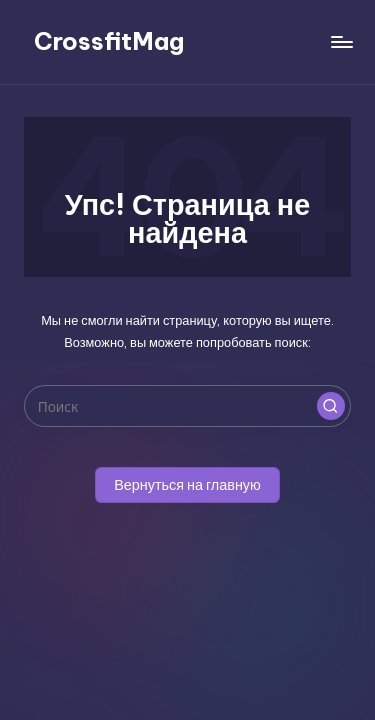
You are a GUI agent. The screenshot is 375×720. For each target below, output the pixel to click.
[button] (331, 406)
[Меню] (341, 41)
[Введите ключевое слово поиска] (187, 406)
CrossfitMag (109, 41)
